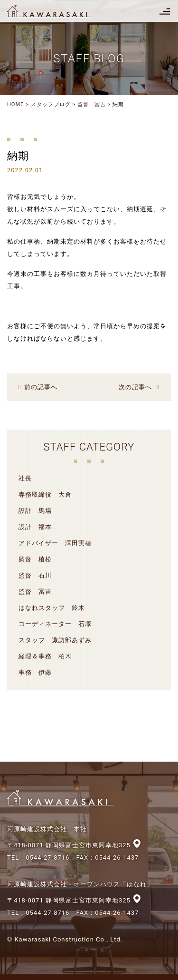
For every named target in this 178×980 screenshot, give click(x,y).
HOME (15, 104)
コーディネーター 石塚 (55, 624)
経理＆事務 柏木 (45, 656)
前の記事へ (41, 387)
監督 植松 (35, 559)
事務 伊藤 (35, 672)
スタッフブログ (51, 104)
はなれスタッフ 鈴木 (52, 608)
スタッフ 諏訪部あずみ (55, 640)
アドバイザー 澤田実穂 (55, 543)
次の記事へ (135, 387)
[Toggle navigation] (165, 11)
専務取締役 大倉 (45, 495)
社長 (25, 478)
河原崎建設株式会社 (58, 11)
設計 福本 (35, 527)
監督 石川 (35, 575)
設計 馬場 (35, 511)
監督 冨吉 (92, 104)
